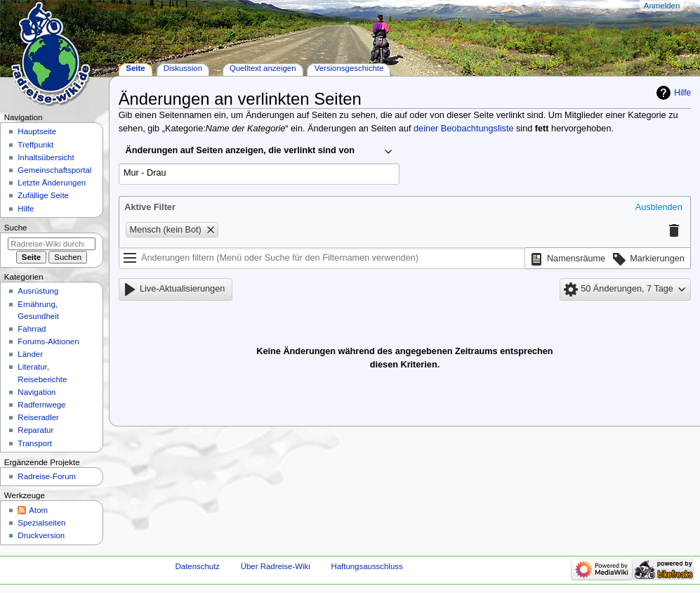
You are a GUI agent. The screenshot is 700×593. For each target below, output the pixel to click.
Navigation (37, 392)
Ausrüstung (38, 291)
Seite (135, 68)
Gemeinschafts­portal (54, 170)
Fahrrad (32, 329)
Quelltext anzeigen (263, 68)
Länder (30, 354)
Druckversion (41, 535)
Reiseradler (38, 417)
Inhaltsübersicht (46, 157)
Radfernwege (41, 405)
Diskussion (183, 68)
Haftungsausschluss (366, 566)
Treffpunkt (35, 145)
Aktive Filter (150, 207)
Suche (16, 228)
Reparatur (35, 430)
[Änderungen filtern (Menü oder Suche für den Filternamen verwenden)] (322, 259)
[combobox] (259, 152)
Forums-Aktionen (48, 341)
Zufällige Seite (43, 195)
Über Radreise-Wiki (276, 566)
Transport (35, 443)
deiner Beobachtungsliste (463, 129)
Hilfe (682, 93)
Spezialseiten (41, 523)
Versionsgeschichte (349, 68)
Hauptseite (37, 131)
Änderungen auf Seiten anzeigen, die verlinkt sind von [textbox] (240, 150)
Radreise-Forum (47, 476)
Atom (38, 510)
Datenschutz (198, 566)
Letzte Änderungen (52, 183)
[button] (659, 208)
